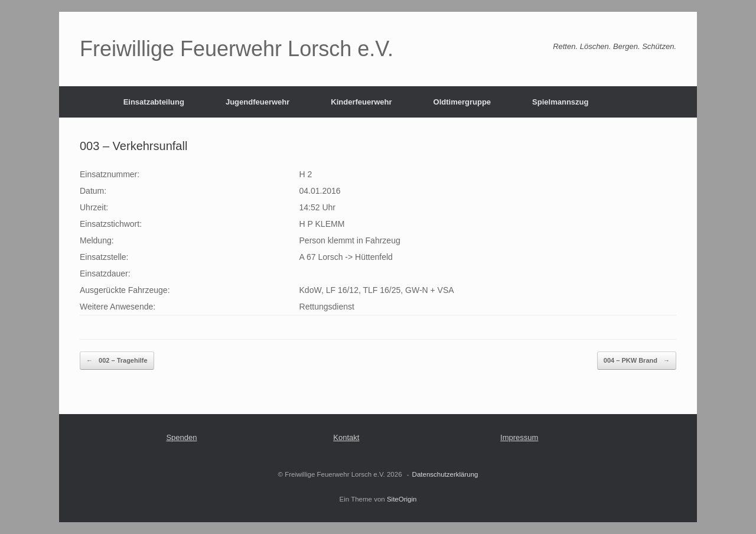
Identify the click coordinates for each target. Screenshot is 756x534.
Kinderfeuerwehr (361, 102)
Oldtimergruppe (462, 102)
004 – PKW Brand (637, 361)
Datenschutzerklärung (445, 474)
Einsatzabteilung (154, 102)
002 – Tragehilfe (117, 361)
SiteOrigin (402, 499)
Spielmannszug (560, 102)
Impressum (519, 437)
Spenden (181, 437)
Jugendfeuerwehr (258, 102)
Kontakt (346, 437)
